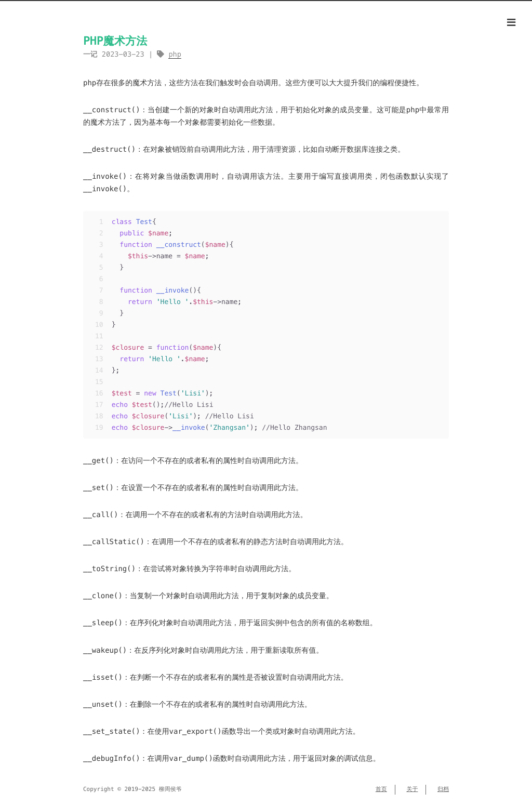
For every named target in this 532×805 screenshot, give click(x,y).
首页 (381, 789)
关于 (412, 789)
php (175, 54)
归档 (443, 789)
